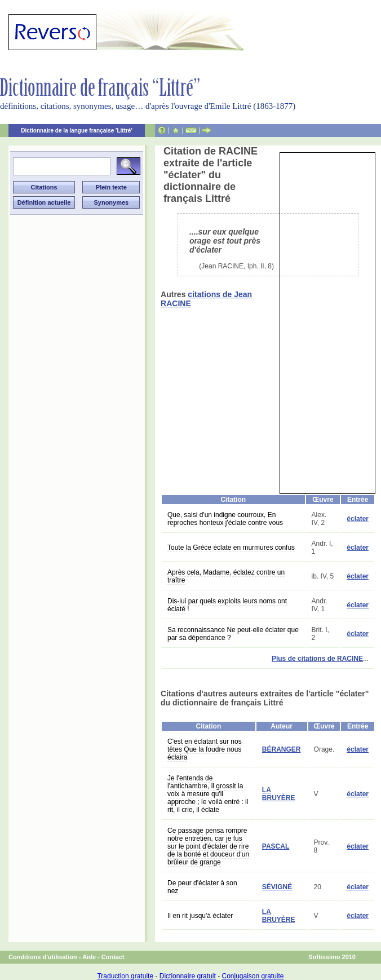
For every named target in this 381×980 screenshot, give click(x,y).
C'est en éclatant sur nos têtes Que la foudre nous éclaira (205, 749)
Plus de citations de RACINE (317, 659)
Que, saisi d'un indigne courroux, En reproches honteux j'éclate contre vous (225, 519)
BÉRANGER (282, 749)
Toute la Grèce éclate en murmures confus (231, 548)
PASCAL (276, 846)
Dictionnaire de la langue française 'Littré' (77, 131)
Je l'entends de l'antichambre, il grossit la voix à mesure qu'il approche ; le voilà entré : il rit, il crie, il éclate (208, 794)
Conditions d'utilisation (43, 957)
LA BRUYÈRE (279, 794)
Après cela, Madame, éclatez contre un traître (226, 576)
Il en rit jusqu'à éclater (200, 916)
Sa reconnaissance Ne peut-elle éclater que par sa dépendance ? (233, 634)
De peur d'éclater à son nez (202, 887)
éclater (358, 519)
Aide (89, 957)
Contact (113, 957)
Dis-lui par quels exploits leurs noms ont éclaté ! (227, 605)
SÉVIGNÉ (277, 887)
